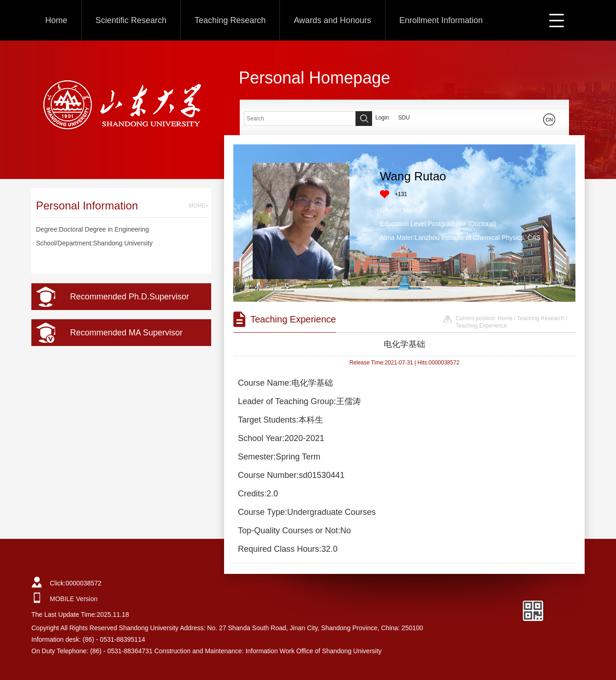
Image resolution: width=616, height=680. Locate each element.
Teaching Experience (481, 326)
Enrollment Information (441, 20)
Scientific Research (131, 20)
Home (56, 20)
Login (382, 118)
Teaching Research (230, 20)
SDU (404, 118)
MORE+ (198, 206)
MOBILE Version (74, 599)
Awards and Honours (332, 20)
